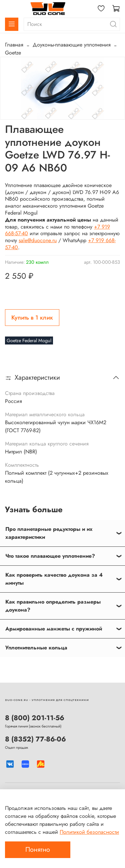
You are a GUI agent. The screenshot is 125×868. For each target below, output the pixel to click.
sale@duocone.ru (38, 240)
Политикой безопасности (89, 832)
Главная (14, 45)
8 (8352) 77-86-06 (35, 739)
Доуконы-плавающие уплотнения (72, 45)
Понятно (38, 850)
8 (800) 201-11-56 (35, 718)
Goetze (13, 53)
